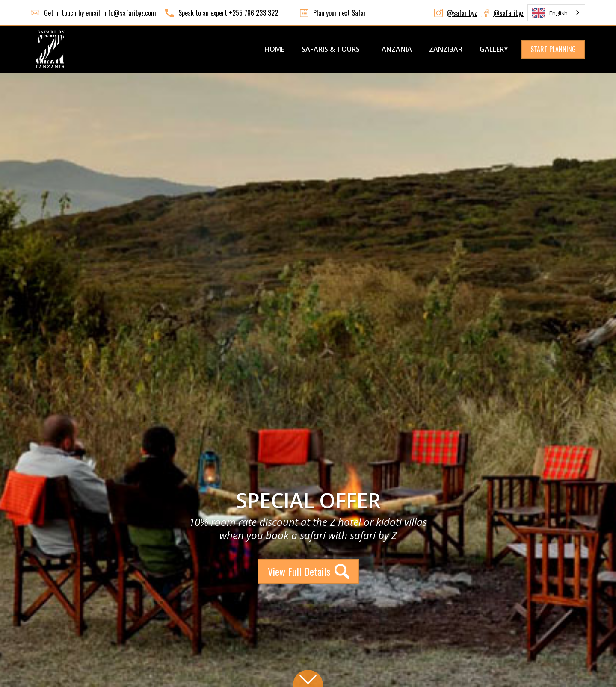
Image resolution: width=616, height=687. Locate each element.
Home (274, 49)
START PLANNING (553, 49)
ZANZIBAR (446, 49)
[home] (50, 49)
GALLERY (494, 49)
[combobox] (556, 13)
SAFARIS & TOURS (331, 49)
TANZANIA (394, 49)
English (550, 13)
